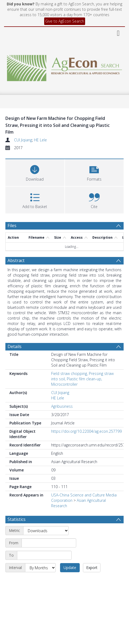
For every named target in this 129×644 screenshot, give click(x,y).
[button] (94, 172)
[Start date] (49, 543)
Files (12, 226)
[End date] (44, 555)
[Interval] (40, 568)
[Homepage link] (64, 67)
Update (70, 568)
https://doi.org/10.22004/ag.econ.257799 (86, 431)
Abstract (16, 260)
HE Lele (40, 140)
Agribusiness (62, 406)
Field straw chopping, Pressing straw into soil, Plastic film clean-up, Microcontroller (82, 379)
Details (15, 346)
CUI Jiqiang (23, 140)
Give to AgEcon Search (65, 21)
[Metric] (46, 531)
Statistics (17, 519)
